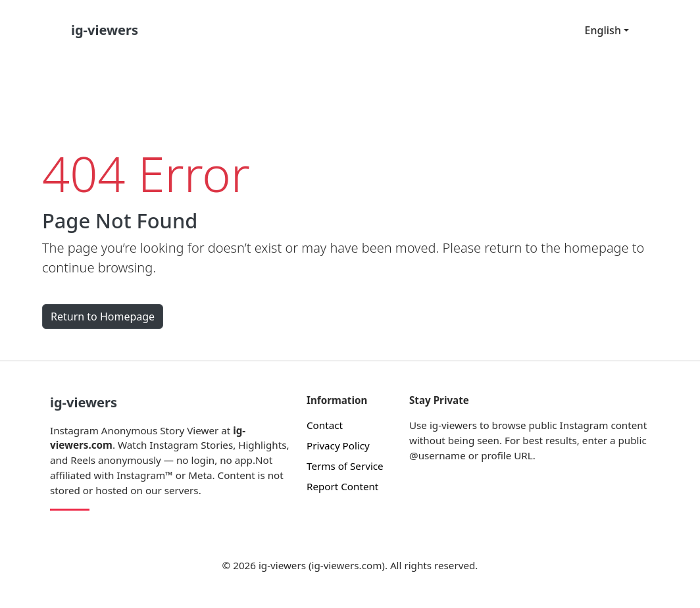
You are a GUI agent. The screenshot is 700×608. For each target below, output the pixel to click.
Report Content (342, 486)
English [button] (603, 30)
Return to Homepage (103, 317)
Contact (325, 425)
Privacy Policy (338, 445)
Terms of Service (345, 466)
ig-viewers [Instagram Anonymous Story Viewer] (84, 402)
